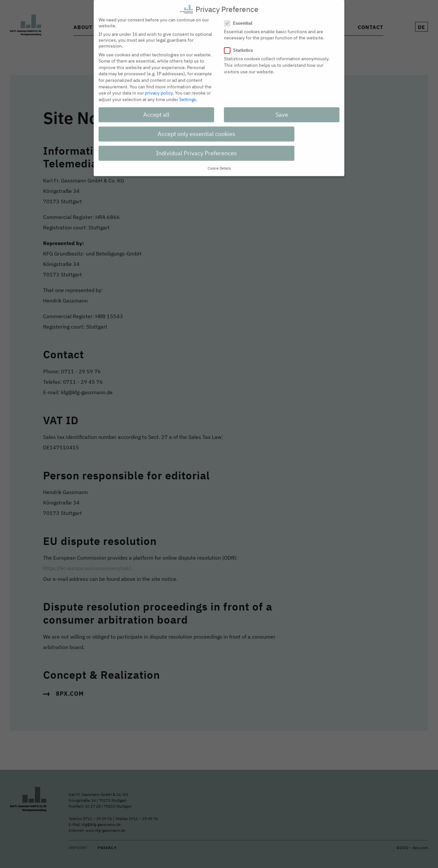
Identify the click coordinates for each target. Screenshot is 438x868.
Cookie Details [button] (219, 163)
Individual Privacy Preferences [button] (196, 148)
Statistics (241, 45)
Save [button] (282, 109)
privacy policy (159, 88)
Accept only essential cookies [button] (196, 129)
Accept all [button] (156, 109)
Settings (188, 94)
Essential (240, 18)
